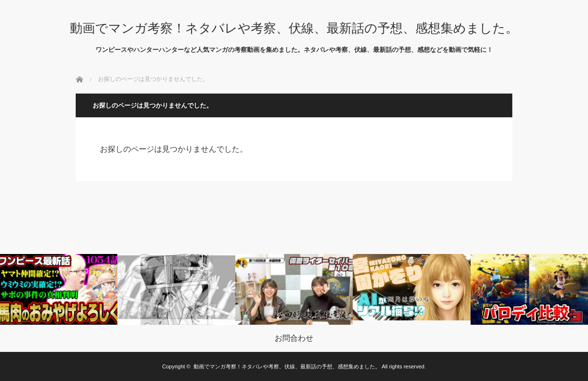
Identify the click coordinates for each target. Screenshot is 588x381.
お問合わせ (294, 338)
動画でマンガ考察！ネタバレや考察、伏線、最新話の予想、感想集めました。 (294, 28)
